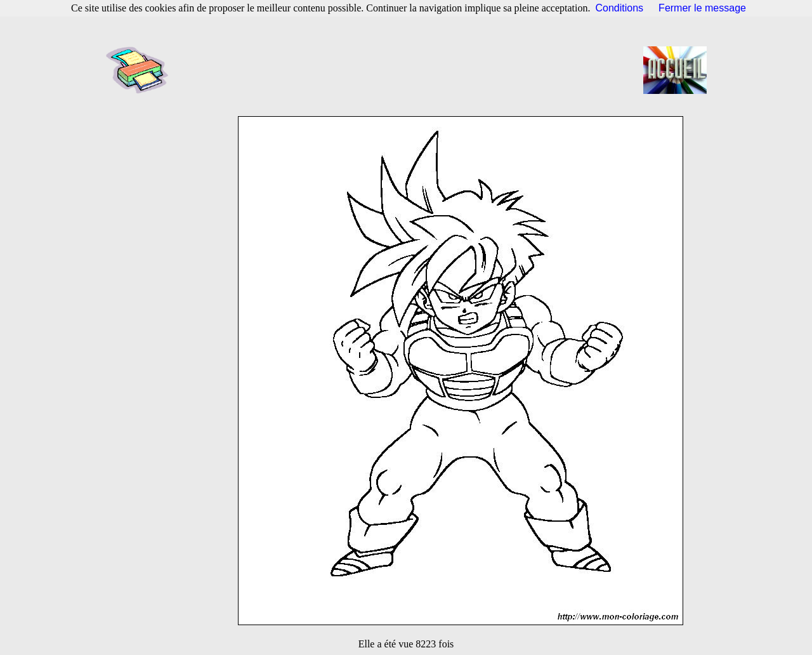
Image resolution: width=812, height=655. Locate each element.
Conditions (620, 8)
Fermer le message (702, 8)
